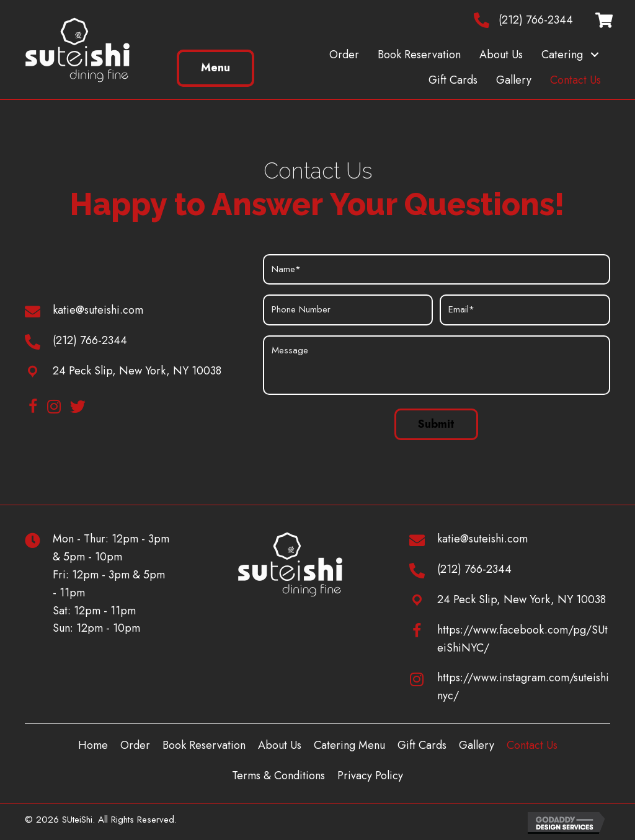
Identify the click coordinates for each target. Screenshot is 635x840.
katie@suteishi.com (98, 310)
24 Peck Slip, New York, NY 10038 (137, 371)
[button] (595, 55)
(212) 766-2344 (536, 20)
